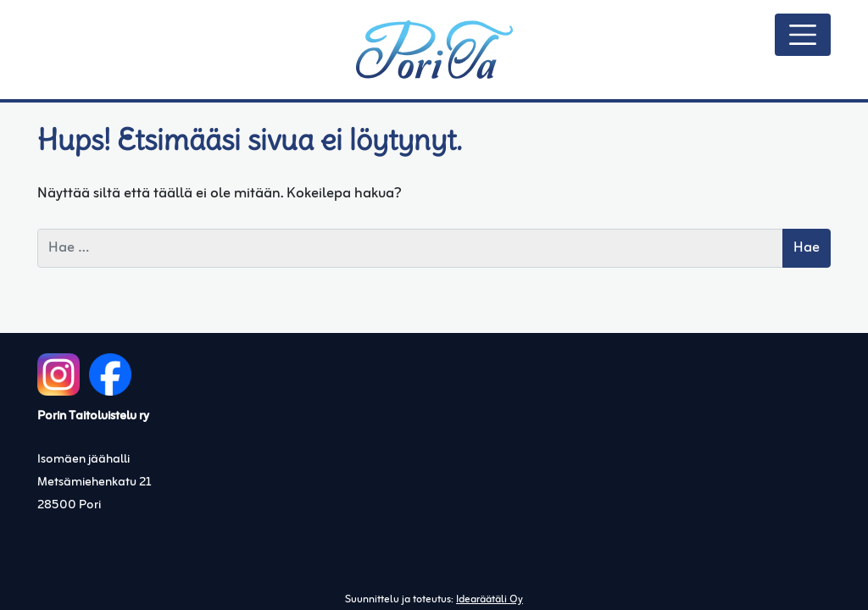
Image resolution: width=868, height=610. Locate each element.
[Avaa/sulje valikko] (803, 35)
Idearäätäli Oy (490, 600)
